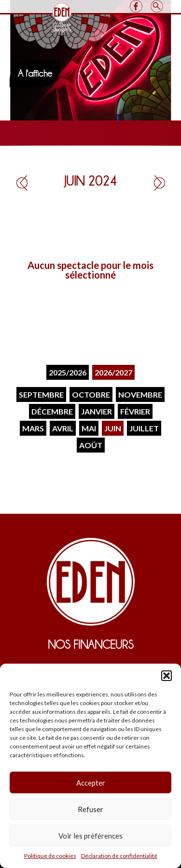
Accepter (91, 783)
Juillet (144, 428)
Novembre (140, 394)
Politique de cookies (50, 856)
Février (135, 411)
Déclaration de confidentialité (119, 856)
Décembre (52, 411)
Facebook (136, 6)
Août (91, 445)
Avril (63, 428)
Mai (89, 428)
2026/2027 (113, 372)
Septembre (41, 394)
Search (157, 6)
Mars (33, 428)
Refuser (90, 809)
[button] (167, 676)
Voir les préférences (90, 836)
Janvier (97, 411)
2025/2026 (68, 372)
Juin (113, 428)
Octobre (91, 394)
